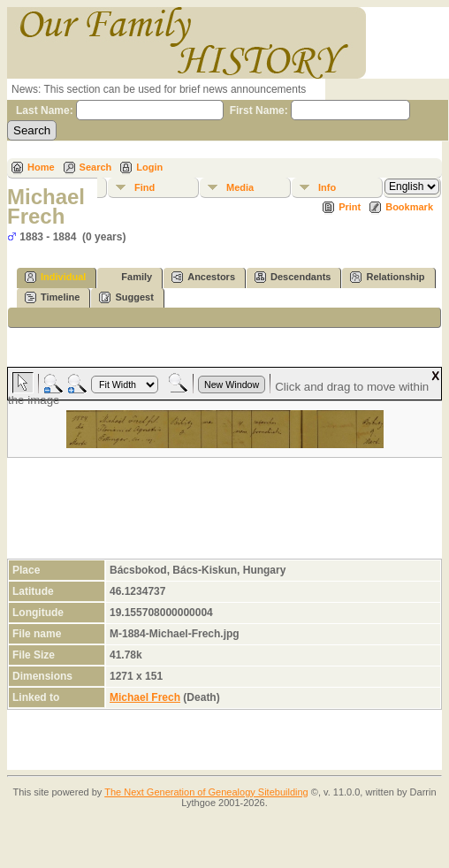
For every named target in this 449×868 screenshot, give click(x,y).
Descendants (293, 277)
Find (145, 187)
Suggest (126, 297)
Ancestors (203, 277)
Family (129, 277)
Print (350, 207)
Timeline (52, 297)
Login (149, 167)
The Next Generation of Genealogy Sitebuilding (206, 792)
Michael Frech (145, 697)
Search (96, 167)
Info (327, 187)
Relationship (387, 277)
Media (240, 187)
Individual (55, 277)
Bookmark (409, 207)
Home (41, 167)
